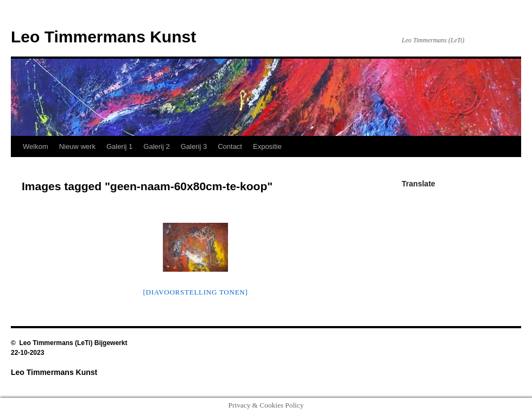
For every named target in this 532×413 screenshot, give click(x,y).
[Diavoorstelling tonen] (195, 292)
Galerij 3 (194, 146)
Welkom (36, 146)
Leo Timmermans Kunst (103, 37)
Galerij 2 (156, 146)
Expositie (267, 146)
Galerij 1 (119, 146)
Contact (230, 146)
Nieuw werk (77, 146)
